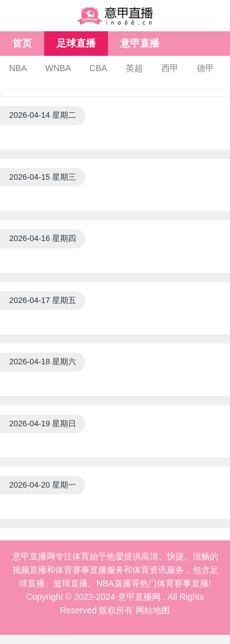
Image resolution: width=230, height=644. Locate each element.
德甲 (205, 68)
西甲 (170, 68)
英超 (134, 68)
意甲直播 (140, 43)
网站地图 (153, 610)
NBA (18, 68)
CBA (98, 68)
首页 (22, 43)
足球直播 (76, 43)
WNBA (58, 68)
